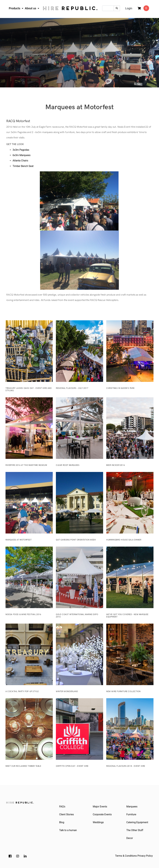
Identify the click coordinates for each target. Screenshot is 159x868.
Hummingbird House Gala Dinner (124, 540)
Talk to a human (68, 830)
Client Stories (67, 814)
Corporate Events (102, 814)
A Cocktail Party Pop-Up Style (22, 692)
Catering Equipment (137, 822)
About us (31, 8)
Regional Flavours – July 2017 (72, 388)
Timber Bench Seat (23, 166)
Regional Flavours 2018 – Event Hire (126, 766)
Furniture (131, 814)
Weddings (98, 822)
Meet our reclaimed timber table (23, 766)
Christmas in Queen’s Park (121, 388)
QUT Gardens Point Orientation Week (76, 540)
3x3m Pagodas (21, 150)
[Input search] (108, 8)
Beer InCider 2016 (116, 465)
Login (129, 8)
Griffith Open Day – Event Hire (72, 766)
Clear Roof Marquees (68, 465)
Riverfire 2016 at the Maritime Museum (26, 465)
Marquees (132, 807)
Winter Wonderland (67, 692)
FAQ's (62, 807)
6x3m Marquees (22, 155)
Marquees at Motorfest (19, 540)
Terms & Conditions (126, 856)
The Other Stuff (135, 830)
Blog (62, 822)
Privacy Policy (145, 856)
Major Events (100, 807)
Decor (130, 838)
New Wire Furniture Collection (123, 692)
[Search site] (117, 8)
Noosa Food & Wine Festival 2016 (23, 615)
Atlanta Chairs (20, 161)
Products (15, 8)
